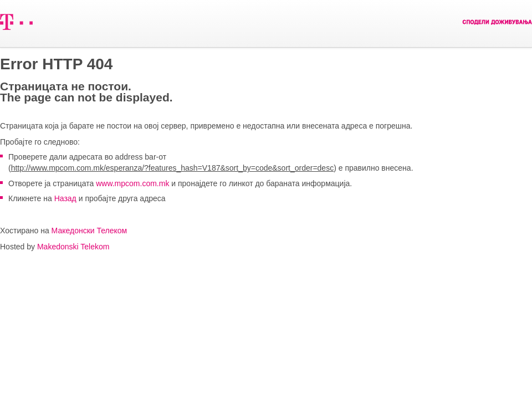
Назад (65, 198)
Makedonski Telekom (73, 247)
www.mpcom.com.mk (132, 183)
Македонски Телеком (89, 231)
